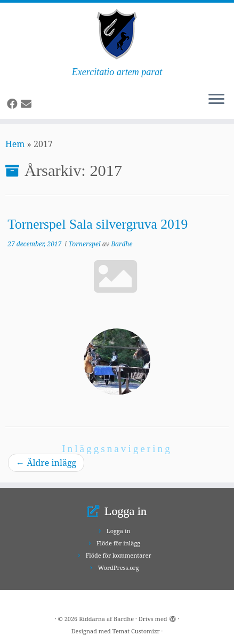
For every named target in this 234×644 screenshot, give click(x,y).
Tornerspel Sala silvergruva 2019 (98, 224)
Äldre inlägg (46, 463)
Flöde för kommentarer (119, 555)
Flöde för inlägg (118, 543)
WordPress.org (119, 567)
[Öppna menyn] (216, 100)
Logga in (119, 531)
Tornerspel (85, 244)
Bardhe (122, 244)
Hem (15, 144)
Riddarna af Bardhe (106, 619)
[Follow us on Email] (28, 104)
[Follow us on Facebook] (14, 104)
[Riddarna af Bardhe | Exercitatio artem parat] (117, 35)
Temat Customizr (136, 631)
